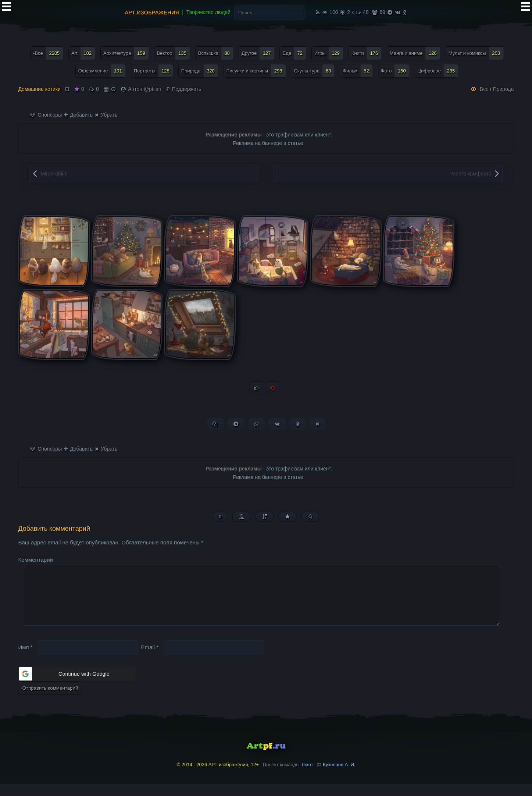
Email (150, 659)
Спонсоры (46, 115)
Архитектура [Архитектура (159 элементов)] (126, 53)
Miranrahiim (54, 174)
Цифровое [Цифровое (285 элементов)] (438, 71)
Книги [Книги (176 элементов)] (367, 53)
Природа (504, 89)
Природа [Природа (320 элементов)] (200, 71)
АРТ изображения (152, 13)
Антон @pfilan (144, 89)
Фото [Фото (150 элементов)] (395, 71)
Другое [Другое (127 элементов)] (258, 53)
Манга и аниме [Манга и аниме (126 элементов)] (415, 53)
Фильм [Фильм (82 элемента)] (358, 71)
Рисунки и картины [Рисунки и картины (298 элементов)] (256, 71)
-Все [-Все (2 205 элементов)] (48, 53)
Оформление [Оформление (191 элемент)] (102, 71)
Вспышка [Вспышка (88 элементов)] (216, 53)
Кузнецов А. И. (339, 777)
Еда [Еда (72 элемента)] (294, 53)
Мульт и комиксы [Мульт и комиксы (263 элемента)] (476, 53)
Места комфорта (471, 174)
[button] (77, 686)
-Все (483, 89)
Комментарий (35, 560)
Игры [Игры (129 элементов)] (329, 53)
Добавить (78, 115)
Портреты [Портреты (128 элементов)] (153, 71)
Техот (307, 777)
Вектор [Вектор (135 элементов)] (174, 53)
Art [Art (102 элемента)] (83, 53)
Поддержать (184, 89)
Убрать (106, 115)
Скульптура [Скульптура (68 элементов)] (314, 71)
